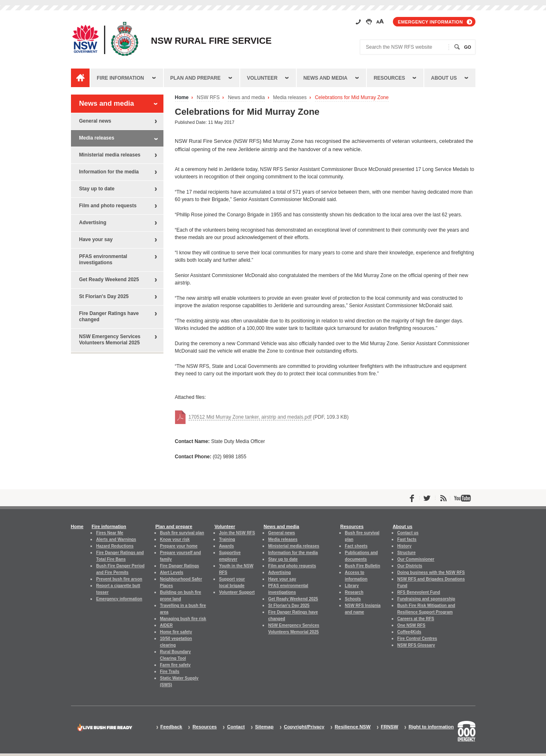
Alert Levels (172, 572)
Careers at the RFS (416, 619)
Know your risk (175, 539)
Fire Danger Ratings (180, 566)
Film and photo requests (108, 206)
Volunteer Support (237, 592)
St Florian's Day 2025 (104, 296)
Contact (236, 727)
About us (444, 78)
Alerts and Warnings (116, 539)
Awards (227, 546)
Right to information (431, 727)
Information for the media (109, 172)
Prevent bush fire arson (119, 579)
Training (227, 539)
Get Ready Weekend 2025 (109, 280)
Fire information (121, 78)
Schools (353, 599)
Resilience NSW (353, 727)
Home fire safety (176, 632)
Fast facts (407, 539)
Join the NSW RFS (237, 533)
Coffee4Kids (409, 632)
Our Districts (410, 566)
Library (352, 586)
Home (182, 98)
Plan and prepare (196, 78)
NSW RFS (208, 98)
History (404, 546)
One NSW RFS (411, 625)
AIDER (167, 625)
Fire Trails (170, 672)
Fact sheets (356, 546)
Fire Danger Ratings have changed (109, 316)
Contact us (408, 533)
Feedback (171, 727)
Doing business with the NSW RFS (431, 572)
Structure (407, 553)
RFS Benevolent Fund (419, 592)
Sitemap (264, 727)
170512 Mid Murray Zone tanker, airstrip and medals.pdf (250, 417)
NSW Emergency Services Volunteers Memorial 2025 (110, 340)
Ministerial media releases (110, 155)
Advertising (93, 223)
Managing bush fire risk (183, 619)
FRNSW (390, 727)
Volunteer (262, 78)
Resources (389, 78)
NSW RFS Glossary (416, 645)
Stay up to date (97, 189)
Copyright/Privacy (304, 727)
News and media (325, 78)
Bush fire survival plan (182, 533)
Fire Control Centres (417, 639)
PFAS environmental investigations (103, 260)
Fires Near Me (110, 533)
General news (95, 121)
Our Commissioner (416, 559)
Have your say (96, 239)
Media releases (290, 98)
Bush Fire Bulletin (363, 566)
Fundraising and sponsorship (426, 599)
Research (354, 592)
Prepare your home (179, 546)
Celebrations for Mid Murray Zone (352, 98)
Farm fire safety (175, 665)
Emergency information (430, 22)
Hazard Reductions (115, 546)
